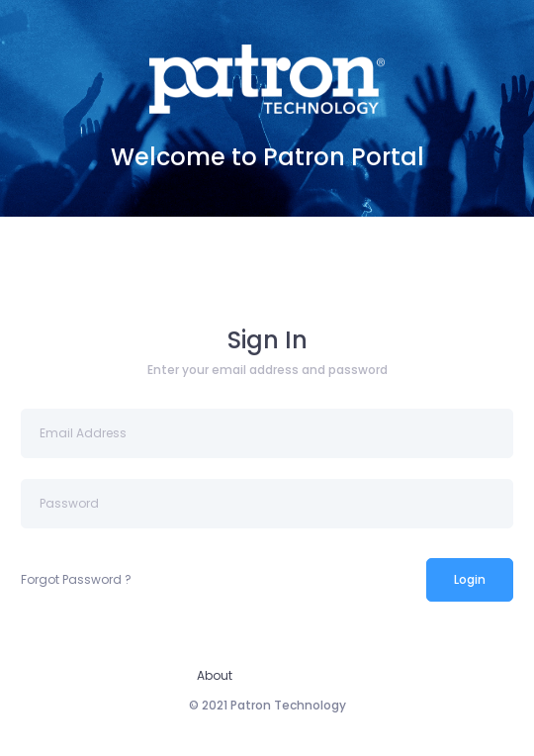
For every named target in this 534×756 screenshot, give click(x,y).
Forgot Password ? (76, 579)
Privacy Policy (297, 675)
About (215, 675)
